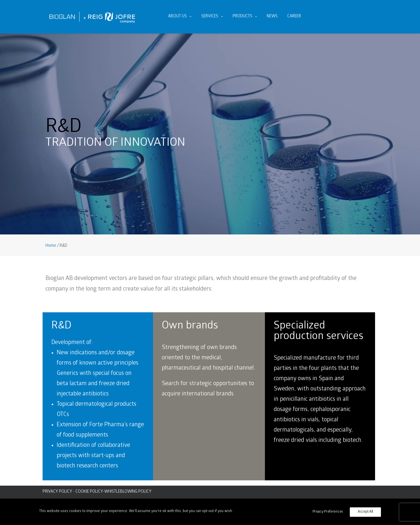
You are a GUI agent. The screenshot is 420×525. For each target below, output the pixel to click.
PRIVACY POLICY (57, 492)
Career (294, 17)
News (272, 17)
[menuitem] (180, 17)
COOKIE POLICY (89, 492)
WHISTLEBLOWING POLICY (128, 492)
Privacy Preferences (328, 512)
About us (180, 17)
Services (212, 17)
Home (51, 246)
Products (245, 17)
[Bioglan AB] (92, 17)
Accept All (365, 512)
